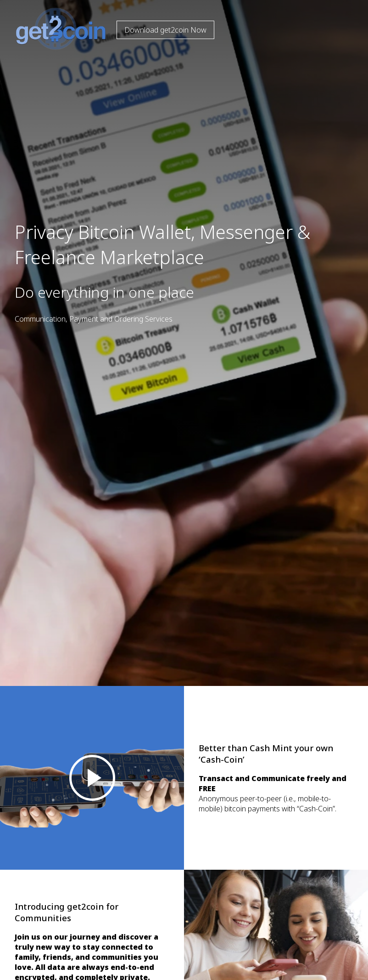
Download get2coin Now (165, 30)
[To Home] (55, 47)
